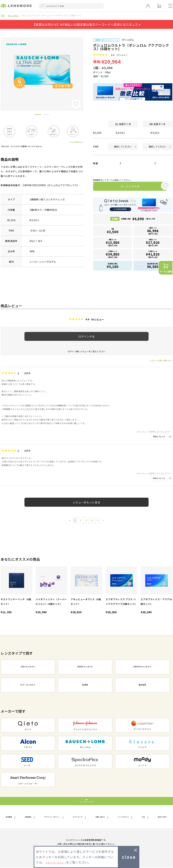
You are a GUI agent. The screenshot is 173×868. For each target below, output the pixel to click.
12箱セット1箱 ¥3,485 (153, 254)
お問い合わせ (101, 817)
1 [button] (38, 115)
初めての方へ (160, 817)
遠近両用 (142, 685)
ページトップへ (87, 802)
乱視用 (85, 685)
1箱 (113, 232)
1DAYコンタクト (28, 667)
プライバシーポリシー (52, 817)
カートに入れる (126, 187)
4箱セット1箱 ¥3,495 (113, 243)
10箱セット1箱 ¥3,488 (113, 254)
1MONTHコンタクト (142, 667)
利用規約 (28, 817)
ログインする (86, 336)
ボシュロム (13, 15)
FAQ (143, 817)
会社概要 (10, 817)
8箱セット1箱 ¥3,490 (153, 243)
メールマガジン (125, 817)
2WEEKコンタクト (85, 667)
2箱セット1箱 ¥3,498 (153, 232)
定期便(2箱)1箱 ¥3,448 (138, 220)
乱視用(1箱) (113, 265)
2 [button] (46, 115)
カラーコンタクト (28, 685)
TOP (3, 15)
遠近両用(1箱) (153, 265)
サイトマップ (79, 817)
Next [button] (86, 68)
